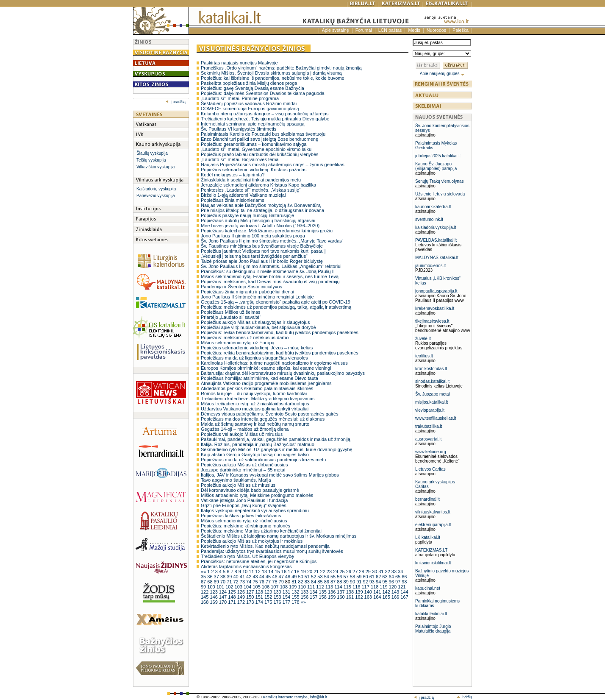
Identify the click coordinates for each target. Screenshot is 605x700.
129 (269, 592)
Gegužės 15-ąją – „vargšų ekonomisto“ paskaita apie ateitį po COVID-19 (276, 302)
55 (334, 577)
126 (242, 592)
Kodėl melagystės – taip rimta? (233, 175)
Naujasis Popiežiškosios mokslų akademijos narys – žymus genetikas (273, 165)
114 (339, 587)
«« (204, 572)
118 (375, 587)
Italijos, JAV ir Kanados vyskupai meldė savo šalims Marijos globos (270, 475)
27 (356, 572)
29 (369, 572)
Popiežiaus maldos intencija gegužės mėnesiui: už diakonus (263, 419)
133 (305, 592)
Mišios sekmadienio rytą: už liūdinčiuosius (244, 521)
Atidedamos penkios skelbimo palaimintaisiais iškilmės (257, 388)
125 (232, 592)
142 (387, 592)
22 (323, 572)
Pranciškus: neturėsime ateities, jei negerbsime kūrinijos (259, 561)
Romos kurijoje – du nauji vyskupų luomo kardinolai (254, 393)
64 (392, 577)
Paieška (461, 30)
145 (205, 597)
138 (351, 592)
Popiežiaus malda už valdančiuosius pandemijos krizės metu (263, 460)
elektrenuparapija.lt (433, 525)
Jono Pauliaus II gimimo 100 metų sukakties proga (253, 236)
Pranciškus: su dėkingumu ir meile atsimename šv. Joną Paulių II (268, 271)
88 (340, 582)
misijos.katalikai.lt (432, 402)
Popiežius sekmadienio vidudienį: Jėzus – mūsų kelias (257, 348)
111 (312, 587)
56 (340, 577)
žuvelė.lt (423, 339)
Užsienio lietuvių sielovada (440, 194)
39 (230, 577)
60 (366, 577)
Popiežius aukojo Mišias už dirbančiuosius (244, 465)
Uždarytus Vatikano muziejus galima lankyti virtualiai (255, 409)
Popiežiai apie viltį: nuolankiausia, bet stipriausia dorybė (258, 327)
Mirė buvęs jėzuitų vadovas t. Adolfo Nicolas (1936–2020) (260, 226)
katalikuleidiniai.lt (431, 614)
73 (243, 582)
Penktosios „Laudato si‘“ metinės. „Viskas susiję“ (251, 190)
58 (353, 577)
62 (379, 577)
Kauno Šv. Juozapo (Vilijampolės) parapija (436, 166)
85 (321, 582)
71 (230, 582)
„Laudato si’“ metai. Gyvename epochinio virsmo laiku (256, 149)
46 (275, 577)
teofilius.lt (424, 356)
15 (278, 572)
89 (347, 582)
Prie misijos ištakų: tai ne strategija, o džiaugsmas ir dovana (262, 210)
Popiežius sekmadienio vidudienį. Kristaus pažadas (254, 170)
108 (284, 587)
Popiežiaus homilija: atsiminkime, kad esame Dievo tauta (259, 378)
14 (271, 572)
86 (327, 582)
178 (296, 602)
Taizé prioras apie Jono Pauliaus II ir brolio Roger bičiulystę (262, 261)
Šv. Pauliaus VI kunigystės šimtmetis (239, 129)
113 (330, 587)
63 (385, 577)
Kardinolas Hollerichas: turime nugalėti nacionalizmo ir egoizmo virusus (274, 363)
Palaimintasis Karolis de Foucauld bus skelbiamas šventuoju (263, 134)
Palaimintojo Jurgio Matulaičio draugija (433, 629)
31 (382, 572)
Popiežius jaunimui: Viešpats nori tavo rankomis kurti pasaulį (263, 251)
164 (378, 597)
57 (347, 577)
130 (278, 592)
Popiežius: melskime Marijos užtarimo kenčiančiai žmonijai (261, 531)
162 (359, 597)
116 (357, 587)
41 (243, 577)
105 (257, 587)
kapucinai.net (428, 588)
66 (404, 577)
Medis (414, 30)
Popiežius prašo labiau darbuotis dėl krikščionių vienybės (260, 154)
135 (323, 592)
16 (284, 572)
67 (204, 582)
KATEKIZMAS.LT (431, 550)
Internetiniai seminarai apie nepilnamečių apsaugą (253, 124)
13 (265, 572)
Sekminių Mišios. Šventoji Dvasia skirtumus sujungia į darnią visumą (271, 73)
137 (341, 592)
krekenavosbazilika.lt (435, 308)
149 (242, 597)
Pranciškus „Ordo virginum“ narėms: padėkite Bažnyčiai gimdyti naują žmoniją (281, 68)
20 (310, 572)
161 (351, 597)
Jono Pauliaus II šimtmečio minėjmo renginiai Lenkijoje (257, 297)
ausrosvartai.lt (428, 439)
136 (332, 592)
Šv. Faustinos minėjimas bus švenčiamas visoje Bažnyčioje (262, 246)
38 (223, 577)
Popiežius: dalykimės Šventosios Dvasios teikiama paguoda (263, 93)
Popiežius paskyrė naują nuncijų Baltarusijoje (247, 215)
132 (296, 592)
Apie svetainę (336, 30)
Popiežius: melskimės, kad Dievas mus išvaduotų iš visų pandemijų (270, 282)
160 (341, 597)
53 (321, 577)
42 (249, 577)
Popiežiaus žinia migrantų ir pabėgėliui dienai (247, 292)
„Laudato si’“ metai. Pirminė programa (240, 98)
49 (295, 577)
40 (236, 577)
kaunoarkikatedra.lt (433, 207)
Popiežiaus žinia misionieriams (233, 200)
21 (317, 572)
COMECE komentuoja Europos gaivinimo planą (250, 109)
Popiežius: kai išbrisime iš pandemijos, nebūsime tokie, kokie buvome (273, 78)
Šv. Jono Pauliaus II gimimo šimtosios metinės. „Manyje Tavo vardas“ (272, 241)
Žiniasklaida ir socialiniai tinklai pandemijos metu (251, 180)
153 (278, 597)
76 (262, 582)
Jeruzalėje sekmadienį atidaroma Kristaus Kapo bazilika (258, 185)
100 (212, 587)
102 (230, 587)
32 (388, 572)
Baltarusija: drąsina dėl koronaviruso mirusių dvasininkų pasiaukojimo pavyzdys (283, 373)
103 (239, 587)
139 (359, 592)
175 (269, 602)
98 (404, 582)
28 (362, 572)
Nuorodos (436, 30)
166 (396, 597)
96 (392, 582)
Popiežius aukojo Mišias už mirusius (238, 485)
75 (256, 582)
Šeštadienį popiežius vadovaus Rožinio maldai (249, 103)
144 (404, 592)
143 (396, 592)
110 (303, 587)
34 (400, 572)
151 (260, 597)
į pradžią (176, 102)
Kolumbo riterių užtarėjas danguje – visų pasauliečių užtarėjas (265, 114)
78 (275, 582)
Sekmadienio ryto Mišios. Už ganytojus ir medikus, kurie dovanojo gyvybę (277, 449)
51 (308, 577)
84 (314, 582)
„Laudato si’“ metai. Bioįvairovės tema (240, 159)
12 (259, 572)
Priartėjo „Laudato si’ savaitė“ (231, 317)
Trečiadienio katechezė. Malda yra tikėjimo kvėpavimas (258, 399)
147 (223, 597)
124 (223, 592)
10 (246, 572)
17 (291, 572)
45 (269, 577)
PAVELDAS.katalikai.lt (436, 240)
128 (260, 592)
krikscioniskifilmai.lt (433, 563)
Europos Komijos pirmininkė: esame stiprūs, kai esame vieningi (266, 368)
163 (369, 597)
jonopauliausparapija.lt (436, 291)
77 (269, 582)
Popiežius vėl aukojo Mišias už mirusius (242, 434)
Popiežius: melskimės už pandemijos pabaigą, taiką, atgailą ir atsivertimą (276, 307)
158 (323, 597)
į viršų (464, 697)
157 (314, 597)
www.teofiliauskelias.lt (436, 418)
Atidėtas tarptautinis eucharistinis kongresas (246, 566)
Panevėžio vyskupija (156, 196)
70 (223, 582)
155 (296, 597)
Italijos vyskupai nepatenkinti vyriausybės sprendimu (255, 510)
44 (262, 577)
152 (269, 597)
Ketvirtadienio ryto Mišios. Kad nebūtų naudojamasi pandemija (265, 546)
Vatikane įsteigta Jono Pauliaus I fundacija (244, 500)
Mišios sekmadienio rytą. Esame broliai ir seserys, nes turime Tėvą (270, 276)
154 (287, 597)
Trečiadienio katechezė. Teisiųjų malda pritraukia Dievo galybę (265, 119)
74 (249, 582)
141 (378, 592)
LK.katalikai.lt (428, 537)
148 (232, 597)
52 (314, 577)
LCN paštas (390, 30)
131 (287, 592)
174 (260, 602)
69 (217, 582)
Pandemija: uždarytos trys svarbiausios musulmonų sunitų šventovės (272, 551)
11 (252, 572)
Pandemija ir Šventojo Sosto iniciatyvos (241, 287)
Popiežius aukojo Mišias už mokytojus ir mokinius (252, 541)
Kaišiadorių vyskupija (156, 189)
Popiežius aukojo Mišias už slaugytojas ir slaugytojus (255, 322)
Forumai (364, 30)
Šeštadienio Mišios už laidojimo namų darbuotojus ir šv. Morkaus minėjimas (279, 536)
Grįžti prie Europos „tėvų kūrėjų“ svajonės (244, 505)
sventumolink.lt (429, 219)
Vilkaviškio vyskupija (155, 167)
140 (369, 592)
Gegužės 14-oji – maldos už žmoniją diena (245, 429)
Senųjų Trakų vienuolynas (440, 181)
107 (275, 587)
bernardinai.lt (427, 499)
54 (327, 577)
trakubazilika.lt (429, 426)
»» (303, 602)
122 (205, 592)
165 (387, 597)
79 (282, 582)
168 (205, 602)
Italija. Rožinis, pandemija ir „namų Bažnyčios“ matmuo (258, 444)
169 (214, 602)
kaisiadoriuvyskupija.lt (436, 227)
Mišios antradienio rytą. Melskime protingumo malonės (257, 495)
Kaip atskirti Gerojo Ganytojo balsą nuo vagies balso (255, 455)
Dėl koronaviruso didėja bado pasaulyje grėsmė (250, 490)
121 (402, 587)
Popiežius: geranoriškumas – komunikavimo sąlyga (254, 144)
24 (336, 572)
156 (305, 597)
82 (301, 582)
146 (214, 597)
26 (349, 572)
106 (266, 587)
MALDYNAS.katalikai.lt (437, 258)
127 (251, 592)
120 (393, 587)
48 (288, 577)
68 (210, 582)
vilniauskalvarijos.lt (433, 512)
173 (251, 602)
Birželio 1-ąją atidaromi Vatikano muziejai (243, 195)
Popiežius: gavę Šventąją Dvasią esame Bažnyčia (253, 88)
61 (373, 577)
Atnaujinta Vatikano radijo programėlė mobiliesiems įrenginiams (266, 383)
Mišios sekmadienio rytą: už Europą (238, 343)
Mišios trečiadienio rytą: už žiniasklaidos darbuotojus (255, 404)
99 (204, 587)
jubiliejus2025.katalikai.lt (438, 156)
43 (256, 577)
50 (301, 577)
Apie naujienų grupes (443, 74)
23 (330, 572)
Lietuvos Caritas (430, 469)
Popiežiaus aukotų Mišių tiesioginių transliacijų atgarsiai (258, 220)
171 (232, 602)
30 (375, 572)
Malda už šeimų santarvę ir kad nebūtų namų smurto (255, 424)
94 (379, 582)
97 (398, 582)
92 (366, 582)
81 (295, 582)
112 (321, 587)
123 (214, 592)
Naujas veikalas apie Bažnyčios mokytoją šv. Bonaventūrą (261, 205)
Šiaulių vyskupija (152, 153)
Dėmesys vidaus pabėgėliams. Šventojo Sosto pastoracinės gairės (270, 414)
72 (236, 582)
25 (343, 572)
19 (304, 572)
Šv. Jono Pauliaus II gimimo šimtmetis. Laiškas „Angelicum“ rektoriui (271, 266)
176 (278, 602)
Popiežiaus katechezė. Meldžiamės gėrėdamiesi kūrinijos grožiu (267, 231)
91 (359, 582)
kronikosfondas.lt (431, 369)
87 (334, 582)
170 (223, 602)
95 (385, 582)
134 (314, 592)
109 (293, 587)
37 (217, 577)
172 (242, 602)
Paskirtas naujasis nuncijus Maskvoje (239, 63)
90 (353, 582)
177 (287, 602)
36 (210, 577)
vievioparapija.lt (430, 410)
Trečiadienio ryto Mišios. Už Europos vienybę (247, 556)
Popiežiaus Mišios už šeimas (231, 312)
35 (204, 577)
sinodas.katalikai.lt (432, 381)
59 (359, 577)
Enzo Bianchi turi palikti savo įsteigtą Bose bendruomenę (259, 139)
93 (373, 582)
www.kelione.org (431, 452)
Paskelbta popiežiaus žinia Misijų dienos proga (249, 83)
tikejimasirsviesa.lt (432, 321)
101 (221, 587)
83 (308, 582)
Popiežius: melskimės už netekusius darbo (245, 337)
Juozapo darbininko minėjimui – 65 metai (243, 470)
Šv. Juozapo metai (433, 394)
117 (366, 587)
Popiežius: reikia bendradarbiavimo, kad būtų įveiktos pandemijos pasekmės (280, 332)
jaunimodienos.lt (430, 266)
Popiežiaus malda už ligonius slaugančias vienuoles (254, 358)
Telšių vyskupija (151, 160)
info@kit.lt (318, 697)
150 (251, 597)
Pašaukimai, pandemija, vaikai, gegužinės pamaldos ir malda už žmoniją (276, 439)
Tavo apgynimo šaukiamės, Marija (236, 480)
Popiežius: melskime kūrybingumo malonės (246, 526)
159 (332, 597)
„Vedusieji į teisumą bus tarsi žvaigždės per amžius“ (254, 256)
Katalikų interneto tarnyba (285, 697)
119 (384, 587)
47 (282, 577)
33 (395, 572)
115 (348, 587)
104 (248, 587)
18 (297, 572)
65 (398, 577)
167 (404, 597)
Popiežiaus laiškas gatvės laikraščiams (241, 516)
